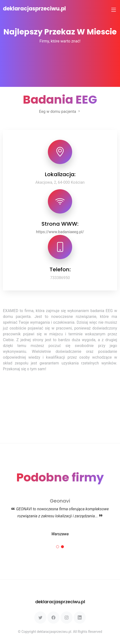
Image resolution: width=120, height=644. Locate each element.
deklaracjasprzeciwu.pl (34, 9)
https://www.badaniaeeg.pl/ (60, 232)
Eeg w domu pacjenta (60, 111)
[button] (58, 547)
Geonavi (60, 501)
